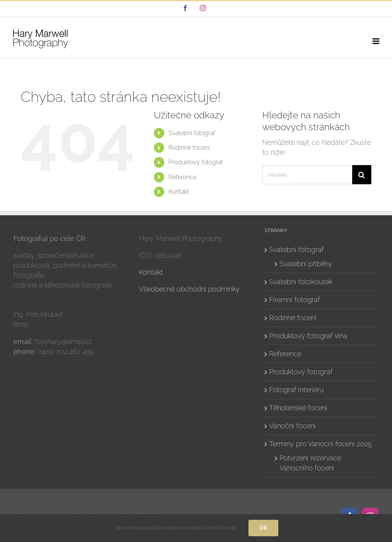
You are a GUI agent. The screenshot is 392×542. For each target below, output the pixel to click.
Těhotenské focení (298, 408)
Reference (183, 177)
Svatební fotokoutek (301, 282)
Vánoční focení (292, 426)
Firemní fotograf (295, 300)
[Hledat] (362, 175)
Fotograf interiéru (296, 390)
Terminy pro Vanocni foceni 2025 (320, 444)
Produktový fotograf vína (308, 336)
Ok (263, 528)
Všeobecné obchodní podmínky (189, 289)
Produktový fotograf (196, 162)
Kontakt (179, 192)
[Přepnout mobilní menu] (376, 41)
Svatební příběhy (306, 264)
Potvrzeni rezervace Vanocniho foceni (310, 463)
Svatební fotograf (192, 133)
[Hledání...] (307, 175)
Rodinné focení (189, 148)
